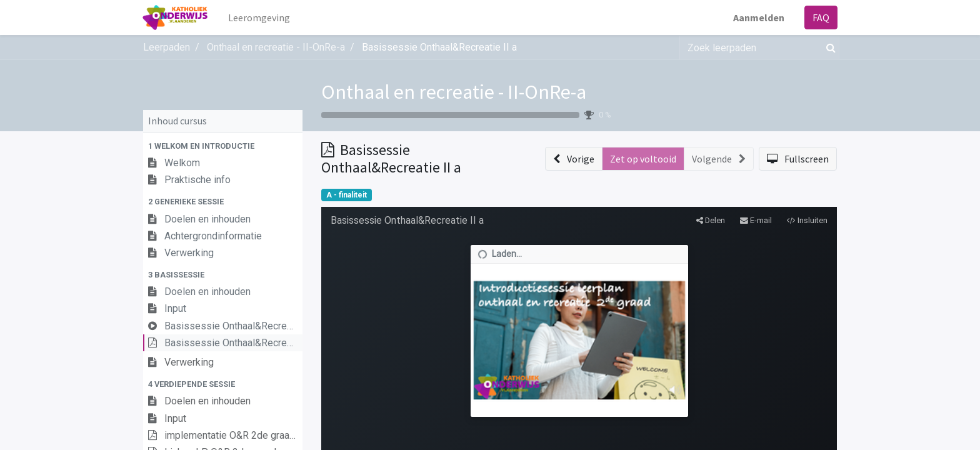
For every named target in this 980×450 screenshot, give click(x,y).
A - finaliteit (347, 195)
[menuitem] (260, 17)
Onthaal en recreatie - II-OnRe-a (454, 92)
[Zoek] (828, 47)
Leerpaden (167, 47)
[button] (223, 146)
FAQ (820, 17)
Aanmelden (758, 17)
